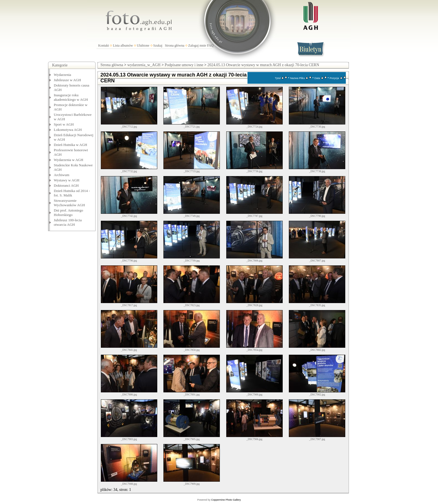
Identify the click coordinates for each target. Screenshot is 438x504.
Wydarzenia (63, 75)
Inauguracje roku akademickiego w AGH (71, 97)
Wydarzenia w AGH (69, 160)
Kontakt (104, 45)
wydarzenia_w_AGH (144, 65)
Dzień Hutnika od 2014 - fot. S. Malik (72, 193)
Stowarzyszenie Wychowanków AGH (70, 203)
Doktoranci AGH (66, 185)
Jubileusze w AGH (68, 80)
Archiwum (62, 175)
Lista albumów (123, 45)
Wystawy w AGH (67, 180)
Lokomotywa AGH (68, 130)
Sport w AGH (64, 124)
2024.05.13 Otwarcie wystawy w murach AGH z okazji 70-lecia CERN (263, 65)
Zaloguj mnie (197, 45)
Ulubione (143, 45)
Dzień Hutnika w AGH (71, 145)
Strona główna (175, 45)
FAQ (210, 45)
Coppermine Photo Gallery (226, 500)
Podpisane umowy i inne (184, 65)
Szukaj (158, 45)
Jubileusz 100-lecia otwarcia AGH (68, 222)
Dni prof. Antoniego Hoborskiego (69, 213)
